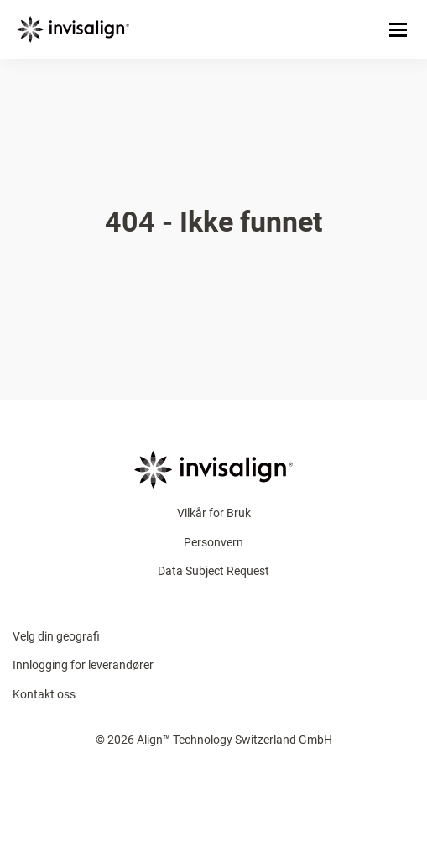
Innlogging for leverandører (83, 665)
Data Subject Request (213, 571)
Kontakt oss (44, 694)
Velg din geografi (56, 636)
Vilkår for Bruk (214, 513)
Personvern (213, 542)
